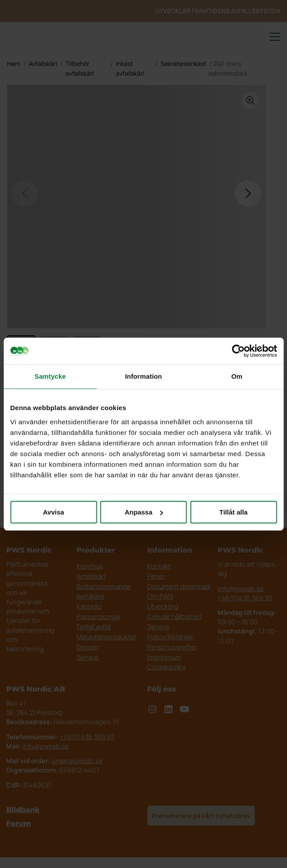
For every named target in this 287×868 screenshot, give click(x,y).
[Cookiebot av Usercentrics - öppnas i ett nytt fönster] (238, 351)
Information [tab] (144, 376)
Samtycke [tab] (50, 376)
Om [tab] (237, 376)
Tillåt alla (233, 512)
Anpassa (144, 512)
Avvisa (54, 512)
